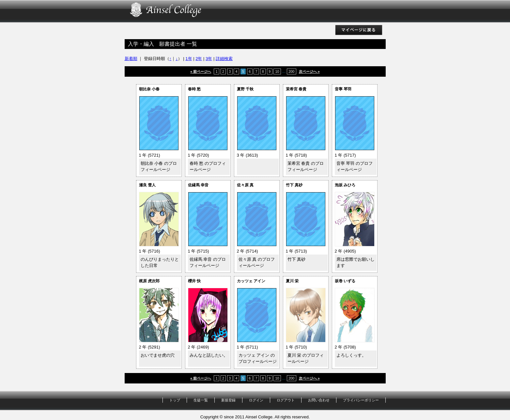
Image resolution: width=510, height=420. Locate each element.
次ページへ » (309, 71)
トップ (175, 400)
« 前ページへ (201, 71)
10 (277, 71)
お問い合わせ (319, 400)
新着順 (131, 59)
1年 (189, 59)
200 (291, 71)
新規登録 (228, 400)
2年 (199, 59)
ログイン (256, 400)
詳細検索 (224, 59)
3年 (209, 59)
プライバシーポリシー (361, 400)
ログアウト (286, 400)
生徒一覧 (201, 400)
